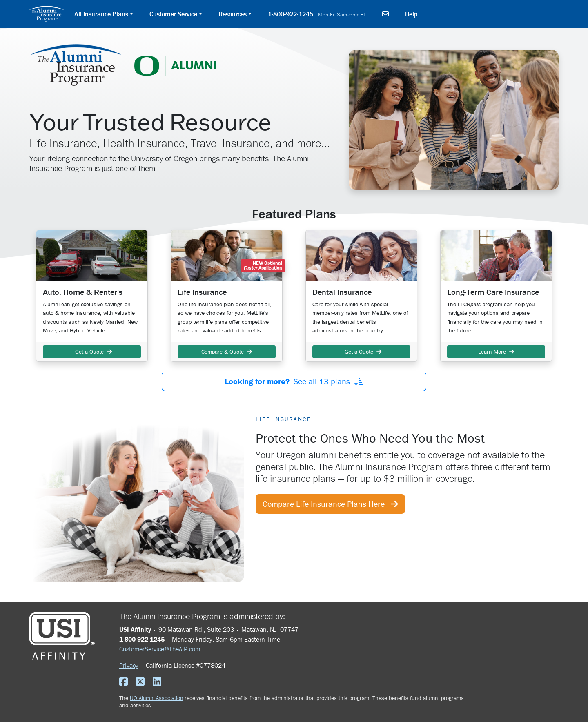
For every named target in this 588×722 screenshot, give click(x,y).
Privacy (129, 665)
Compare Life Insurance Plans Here (330, 504)
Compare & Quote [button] (227, 352)
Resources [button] (233, 14)
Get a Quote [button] (92, 352)
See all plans (294, 381)
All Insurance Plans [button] (101, 14)
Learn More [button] (496, 352)
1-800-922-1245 (317, 14)
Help (411, 14)
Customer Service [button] (173, 14)
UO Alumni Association (156, 698)
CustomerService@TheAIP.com (160, 649)
